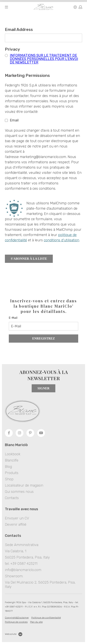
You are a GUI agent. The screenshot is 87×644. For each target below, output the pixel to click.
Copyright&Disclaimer (17, 618)
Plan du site (36, 622)
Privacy (14, 49)
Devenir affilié (16, 525)
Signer (43, 388)
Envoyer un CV (17, 518)
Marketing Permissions (27, 75)
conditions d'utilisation (61, 240)
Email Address (20, 29)
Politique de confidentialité (46, 618)
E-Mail (13, 318)
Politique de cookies (16, 622)
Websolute (14, 634)
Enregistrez (44, 338)
